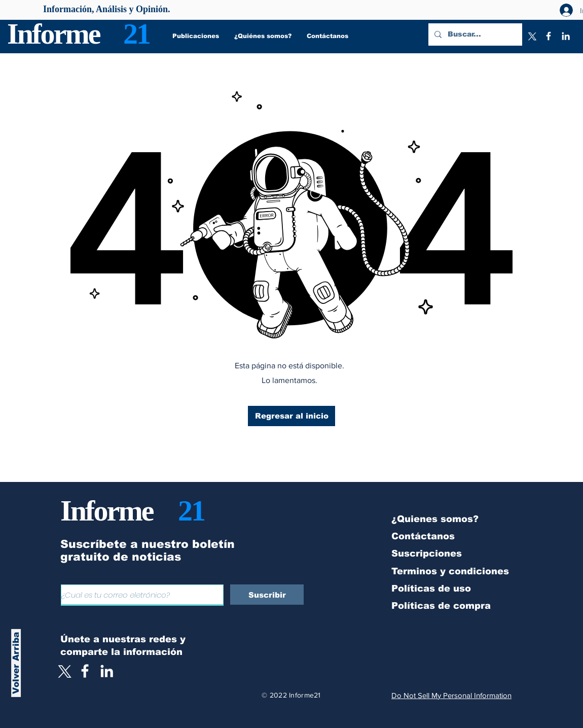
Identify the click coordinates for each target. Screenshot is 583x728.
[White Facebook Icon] (85, 671)
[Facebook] (549, 36)
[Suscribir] (267, 595)
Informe (53, 34)
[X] (531, 36)
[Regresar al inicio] (291, 416)
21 (136, 34)
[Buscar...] (474, 34)
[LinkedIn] (566, 36)
